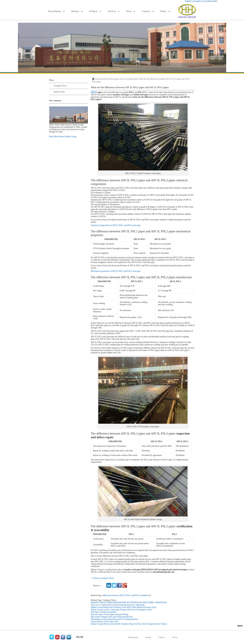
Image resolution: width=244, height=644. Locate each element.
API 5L (94, 92)
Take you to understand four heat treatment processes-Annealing (118, 605)
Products (95, 11)
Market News (59, 92)
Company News (60, 86)
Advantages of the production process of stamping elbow (115, 619)
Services (114, 11)
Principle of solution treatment (104, 612)
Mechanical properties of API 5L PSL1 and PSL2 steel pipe (116, 271)
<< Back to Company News (102, 578)
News (131, 11)
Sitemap (148, 637)
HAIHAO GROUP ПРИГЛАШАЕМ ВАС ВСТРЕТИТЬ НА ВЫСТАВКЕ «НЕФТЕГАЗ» (129, 603)
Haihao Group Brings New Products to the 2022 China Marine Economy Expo (124, 607)
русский (206, 1)
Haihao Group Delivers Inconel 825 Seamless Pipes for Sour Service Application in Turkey (129, 624)
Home (165, 11)
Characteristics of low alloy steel (105, 622)
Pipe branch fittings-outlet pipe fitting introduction (112, 617)
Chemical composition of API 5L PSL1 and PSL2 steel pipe (116, 225)
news (122, 79)
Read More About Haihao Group (63, 137)
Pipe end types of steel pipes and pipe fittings (110, 614)
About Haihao (56, 11)
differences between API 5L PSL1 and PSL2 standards (127, 595)
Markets (77, 11)
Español (214, 1)
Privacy (175, 637)
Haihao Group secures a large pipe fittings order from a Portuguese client (121, 610)
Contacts (148, 11)
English (188, 1)
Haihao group (133, 637)
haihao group (114, 79)
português (197, 1)
